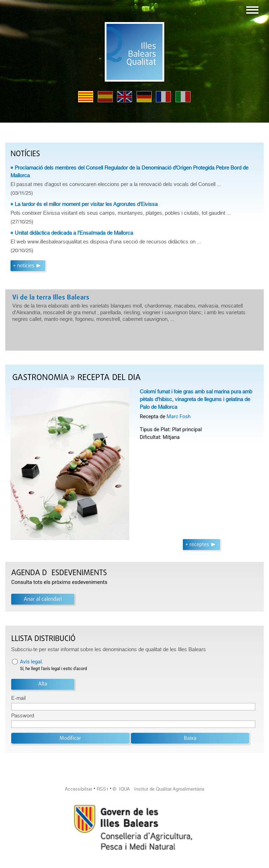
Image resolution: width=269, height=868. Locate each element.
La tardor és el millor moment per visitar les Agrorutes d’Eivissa (86, 204)
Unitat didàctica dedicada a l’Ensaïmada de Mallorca (74, 233)
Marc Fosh (179, 416)
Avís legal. (32, 662)
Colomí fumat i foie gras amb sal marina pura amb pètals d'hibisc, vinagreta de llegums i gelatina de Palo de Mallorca (196, 399)
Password (23, 716)
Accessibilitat (78, 789)
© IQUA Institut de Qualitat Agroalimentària (158, 789)
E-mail (18, 698)
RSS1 (103, 789)
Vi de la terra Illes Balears (51, 298)
